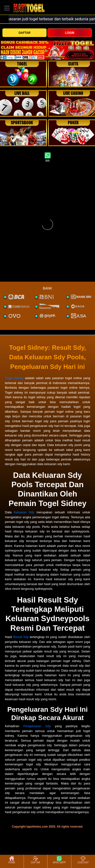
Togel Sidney (14, 378)
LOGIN (70, 33)
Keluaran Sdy (24, 512)
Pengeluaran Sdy (37, 726)
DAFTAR (24, 33)
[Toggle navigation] (7, 8)
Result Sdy (21, 637)
